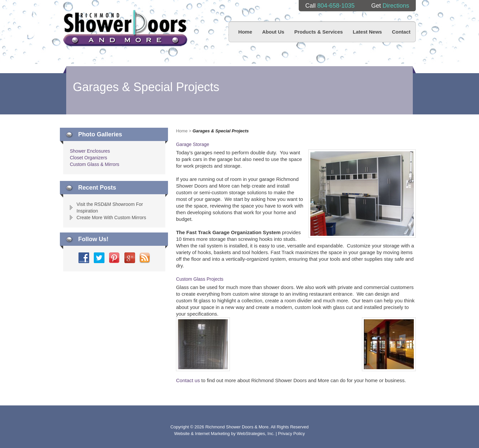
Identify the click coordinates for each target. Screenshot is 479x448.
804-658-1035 (336, 6)
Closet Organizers (88, 158)
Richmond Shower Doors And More (125, 28)
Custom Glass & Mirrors (95, 164)
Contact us (188, 380)
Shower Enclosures (90, 151)
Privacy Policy (292, 434)
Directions (396, 6)
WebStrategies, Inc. (256, 434)
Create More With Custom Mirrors (111, 218)
